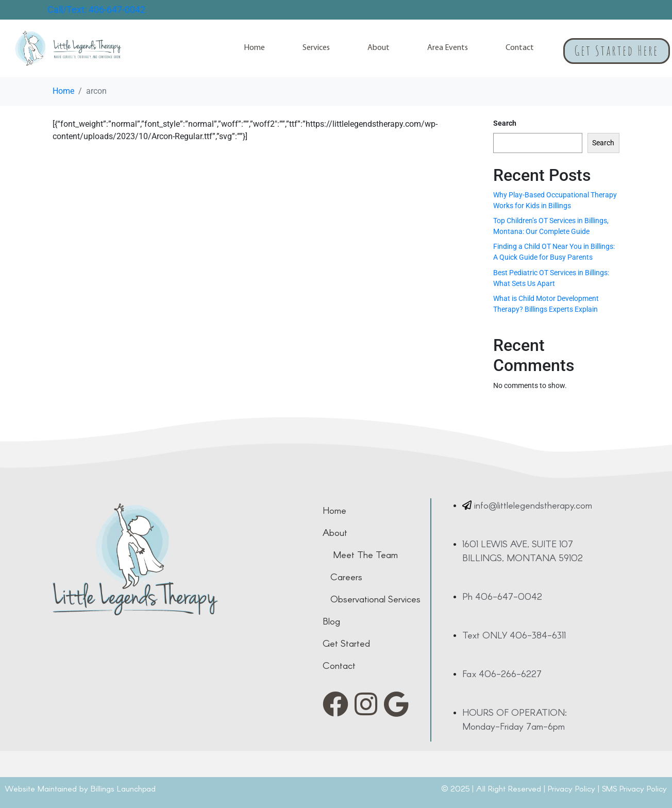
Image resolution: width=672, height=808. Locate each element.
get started (346, 643)
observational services (375, 599)
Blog (331, 621)
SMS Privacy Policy (634, 788)
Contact (520, 48)
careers (346, 577)
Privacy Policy (572, 788)
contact (339, 665)
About (379, 48)
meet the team (365, 554)
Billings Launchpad (123, 788)
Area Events (448, 48)
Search (505, 123)
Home (254, 48)
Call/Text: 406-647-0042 (96, 10)
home (334, 510)
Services (316, 48)
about (335, 532)
